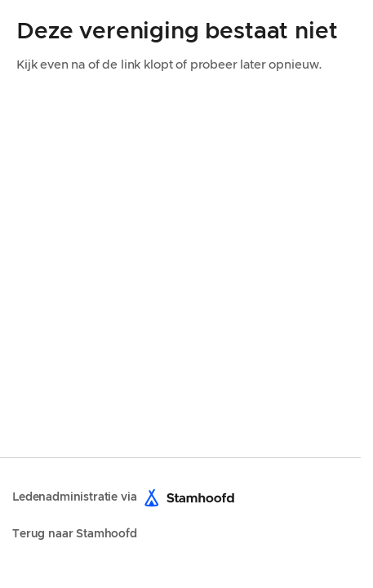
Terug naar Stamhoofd (75, 534)
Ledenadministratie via (127, 498)
